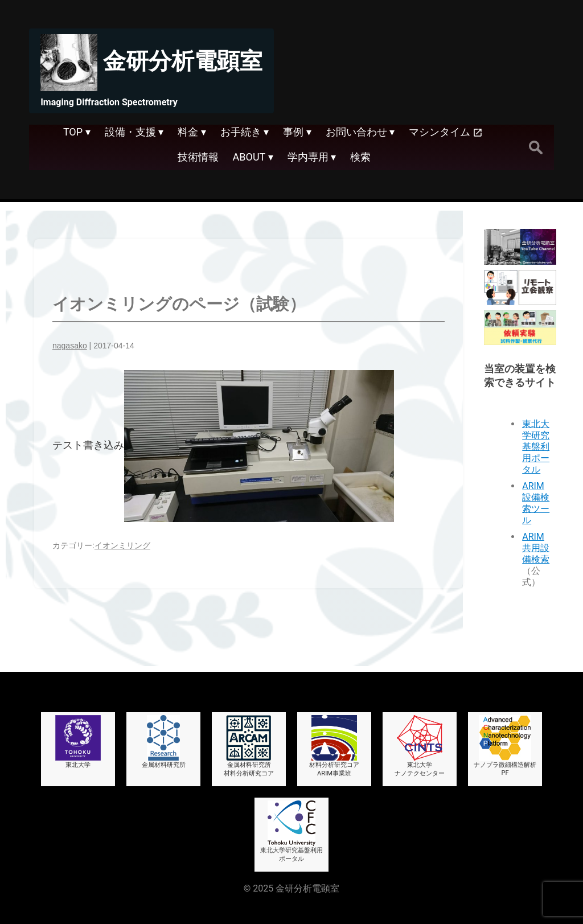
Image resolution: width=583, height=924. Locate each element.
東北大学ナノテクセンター (420, 746)
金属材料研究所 (164, 742)
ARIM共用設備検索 (536, 548)
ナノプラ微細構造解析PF (505, 746)
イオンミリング (122, 545)
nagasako (70, 346)
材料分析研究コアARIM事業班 (334, 746)
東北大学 (78, 742)
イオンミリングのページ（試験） (179, 304)
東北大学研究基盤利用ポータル (536, 447)
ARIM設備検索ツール (536, 503)
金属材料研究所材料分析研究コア (249, 746)
